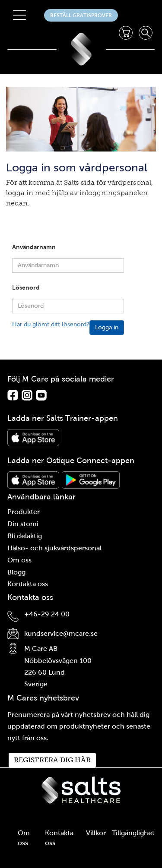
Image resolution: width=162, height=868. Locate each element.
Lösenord (26, 287)
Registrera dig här (52, 760)
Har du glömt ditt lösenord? (51, 324)
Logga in (107, 327)
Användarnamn (34, 247)
